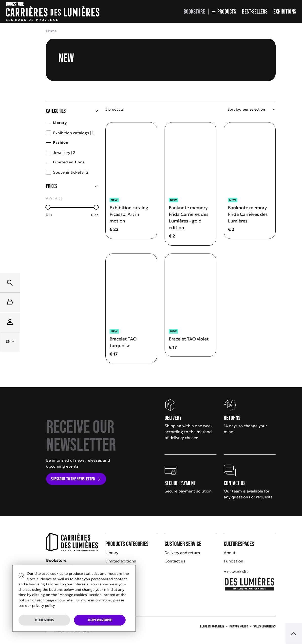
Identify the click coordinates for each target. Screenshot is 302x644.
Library (112, 553)
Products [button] (224, 11)
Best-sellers (255, 11)
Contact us (175, 561)
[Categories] (72, 111)
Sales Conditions (264, 626)
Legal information (212, 626)
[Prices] (72, 186)
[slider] (48, 207)
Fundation (234, 561)
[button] (10, 283)
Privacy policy (239, 626)
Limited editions (121, 561)
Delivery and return (182, 553)
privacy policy (43, 606)
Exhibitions (285, 11)
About (230, 553)
